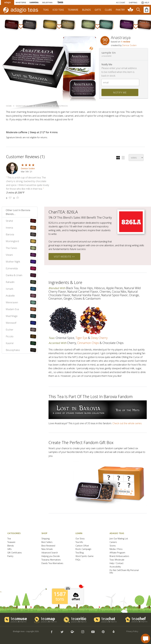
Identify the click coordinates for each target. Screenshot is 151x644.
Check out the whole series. (127, 423)
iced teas (58, 10)
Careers (113, 542)
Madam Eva (12, 309)
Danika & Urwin (14, 275)
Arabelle (10, 296)
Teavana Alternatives (51, 560)
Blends (11, 546)
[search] (138, 10)
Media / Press (116, 549)
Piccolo (10, 336)
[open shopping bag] (147, 10)
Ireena (9, 228)
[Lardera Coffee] (34, 2)
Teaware (11, 542)
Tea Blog (80, 553)
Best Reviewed (48, 546)
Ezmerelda (12, 268)
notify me (120, 92)
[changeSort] (136, 158)
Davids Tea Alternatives (52, 563)
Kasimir (10, 343)
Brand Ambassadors (119, 556)
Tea (9, 539)
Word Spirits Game (84, 556)
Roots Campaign (83, 549)
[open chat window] (145, 638)
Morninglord (12, 241)
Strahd (9, 221)
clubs (108, 10)
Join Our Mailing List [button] (119, 539)
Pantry (10, 556)
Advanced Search (50, 553)
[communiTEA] (131, 10)
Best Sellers (47, 542)
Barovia (10, 234)
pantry (120, 10)
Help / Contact (116, 563)
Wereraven (12, 302)
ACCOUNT (121, 3)
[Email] (120, 82)
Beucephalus (13, 350)
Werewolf (11, 323)
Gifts (10, 549)
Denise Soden (129, 45)
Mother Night (13, 262)
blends (86, 10)
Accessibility (115, 567)
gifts (98, 10)
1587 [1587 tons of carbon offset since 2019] (60, 594)
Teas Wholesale (117, 560)
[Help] (145, 3)
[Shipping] (133, 3)
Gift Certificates (15, 553)
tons (60, 599)
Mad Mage (12, 316)
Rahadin (10, 282)
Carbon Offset (82, 546)
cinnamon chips (88, 343)
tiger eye (81, 338)
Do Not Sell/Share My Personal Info (124, 572)
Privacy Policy (132, 631)
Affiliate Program (117, 553)
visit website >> (64, 257)
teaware (73, 10)
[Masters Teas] (21, 2)
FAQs (78, 560)
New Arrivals (47, 549)
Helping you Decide (51, 556)
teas (46, 10)
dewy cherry (99, 338)
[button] (118, 158)
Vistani (9, 255)
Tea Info (79, 542)
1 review (126, 42)
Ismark (10, 289)
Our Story (80, 539)
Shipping (45, 539)
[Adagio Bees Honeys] (61, 2)
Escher (10, 330)
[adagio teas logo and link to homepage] (22, 10)
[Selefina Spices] (47, 2)
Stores (113, 546)
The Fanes (11, 248)
